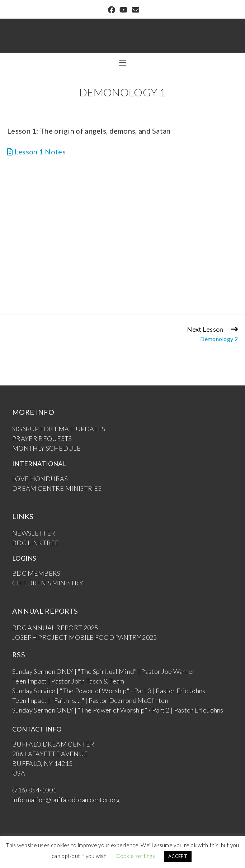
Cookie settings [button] (136, 856)
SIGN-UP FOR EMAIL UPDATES (59, 429)
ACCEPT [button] (178, 856)
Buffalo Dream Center (123, 31)
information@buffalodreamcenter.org (66, 800)
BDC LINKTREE (36, 543)
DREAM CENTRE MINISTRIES (57, 488)
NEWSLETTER (34, 533)
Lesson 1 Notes (36, 152)
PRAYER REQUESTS (42, 438)
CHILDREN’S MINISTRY (48, 583)
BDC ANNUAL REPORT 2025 (55, 628)
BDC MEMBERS (36, 573)
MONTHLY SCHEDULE (46, 448)
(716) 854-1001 (34, 790)
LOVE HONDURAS (40, 479)
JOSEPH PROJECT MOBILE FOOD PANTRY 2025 (84, 637)
